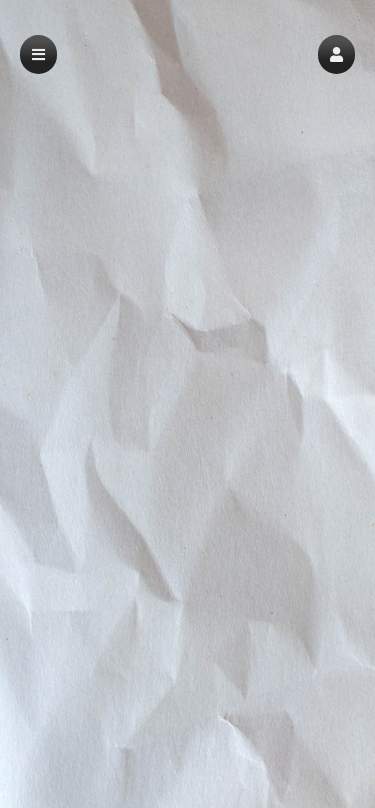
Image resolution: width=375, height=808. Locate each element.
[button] (336, 54)
